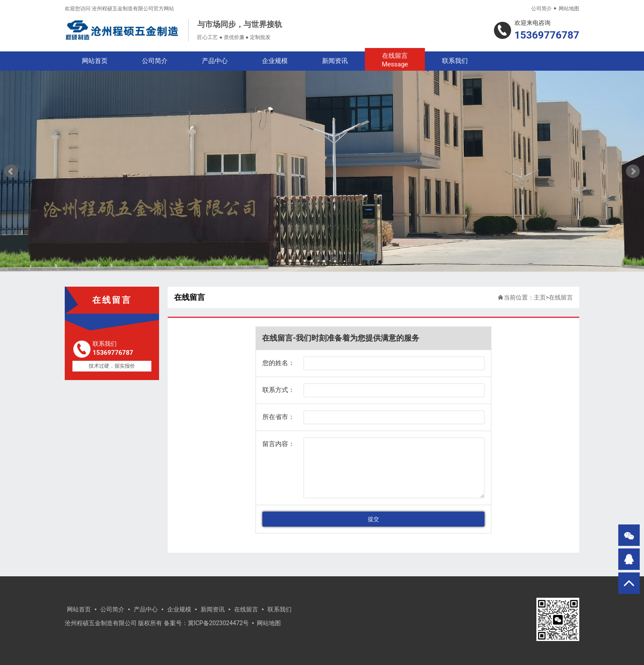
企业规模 (275, 61)
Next (633, 171)
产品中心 (215, 61)
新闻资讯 (335, 61)
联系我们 (455, 61)
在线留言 (395, 60)
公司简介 (542, 9)
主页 (540, 297)
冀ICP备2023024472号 (218, 623)
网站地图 (569, 9)
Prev (11, 171)
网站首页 (95, 61)
